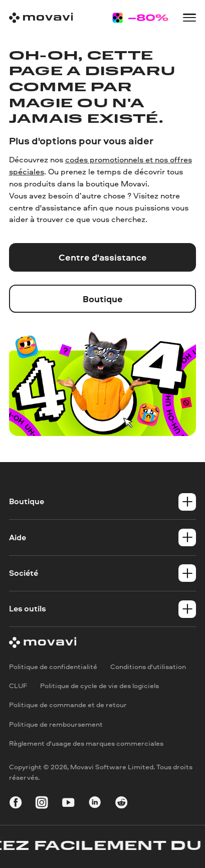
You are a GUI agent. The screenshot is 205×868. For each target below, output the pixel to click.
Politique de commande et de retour (68, 705)
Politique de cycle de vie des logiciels (99, 685)
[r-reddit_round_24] (121, 804)
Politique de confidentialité (53, 666)
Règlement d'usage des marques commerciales (86, 743)
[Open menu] (189, 18)
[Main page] (41, 18)
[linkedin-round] (95, 804)
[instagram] (42, 804)
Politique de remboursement (56, 724)
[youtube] (68, 804)
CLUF (18, 685)
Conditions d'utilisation (148, 666)
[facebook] (16, 804)
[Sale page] (140, 18)
